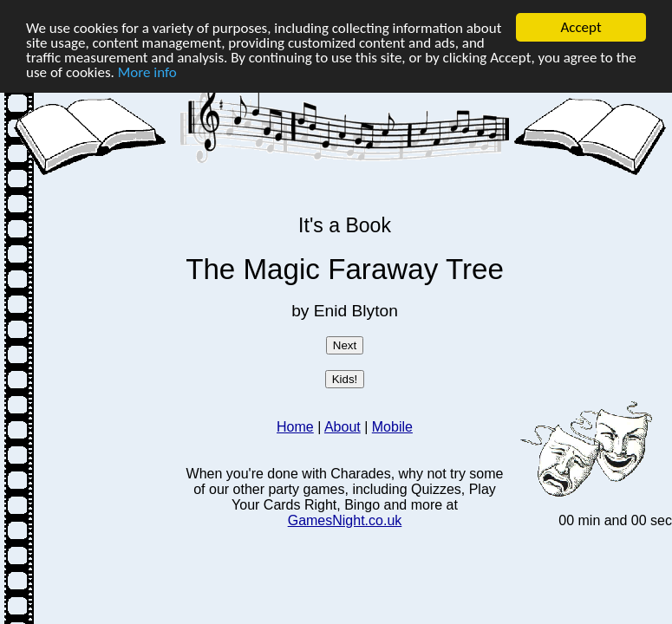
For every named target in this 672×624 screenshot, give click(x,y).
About (343, 427)
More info (147, 71)
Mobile (392, 427)
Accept (581, 27)
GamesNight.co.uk (345, 520)
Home (295, 427)
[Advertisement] (94, 301)
